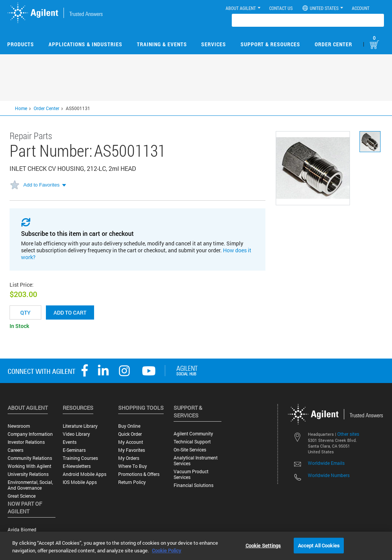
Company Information (30, 434)
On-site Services (190, 450)
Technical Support (192, 442)
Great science (22, 496)
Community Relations (30, 458)
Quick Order (130, 434)
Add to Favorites (41, 185)
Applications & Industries (85, 44)
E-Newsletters (77, 466)
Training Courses (80, 458)
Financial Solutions (194, 485)
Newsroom (19, 426)
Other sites (348, 434)
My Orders (129, 458)
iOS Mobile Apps (80, 482)
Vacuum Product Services (191, 474)
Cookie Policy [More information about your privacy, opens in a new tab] (167, 550)
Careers (15, 450)
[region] (196, 546)
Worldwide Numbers (329, 475)
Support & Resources (270, 44)
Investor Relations (26, 442)
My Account (131, 442)
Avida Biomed (22, 530)
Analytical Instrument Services (196, 461)
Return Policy (132, 482)
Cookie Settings (263, 545)
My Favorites (132, 450)
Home (21, 108)
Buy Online (129, 426)
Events (70, 442)
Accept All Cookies (319, 545)
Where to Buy (133, 466)
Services (214, 44)
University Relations (28, 474)
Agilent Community (193, 434)
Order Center (333, 44)
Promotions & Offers (139, 474)
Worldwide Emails (326, 463)
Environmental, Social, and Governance (30, 485)
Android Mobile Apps (85, 474)
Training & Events (162, 44)
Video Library (76, 434)
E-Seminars (74, 450)
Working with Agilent (29, 466)
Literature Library (80, 426)
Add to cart (70, 312)
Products (21, 44)
